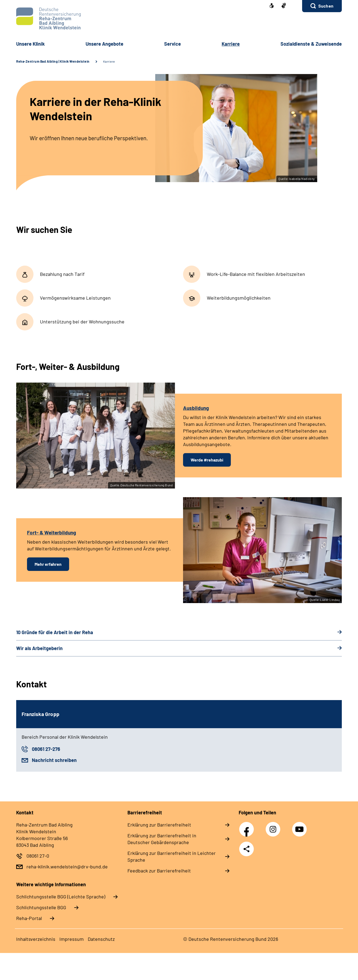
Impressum (72, 939)
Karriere (109, 61)
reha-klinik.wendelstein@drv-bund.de (67, 867)
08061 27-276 (46, 749)
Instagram (274, 826)
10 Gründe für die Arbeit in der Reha (55, 632)
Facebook (248, 826)
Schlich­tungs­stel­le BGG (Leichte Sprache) (61, 897)
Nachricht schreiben (54, 760)
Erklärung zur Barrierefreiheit (159, 825)
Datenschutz (101, 939)
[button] (322, 6)
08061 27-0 (38, 856)
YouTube (300, 826)
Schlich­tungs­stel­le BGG (41, 907)
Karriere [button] (231, 44)
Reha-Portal (29, 918)
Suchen (326, 6)
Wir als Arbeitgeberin (39, 648)
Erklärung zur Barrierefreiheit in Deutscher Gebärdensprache (162, 839)
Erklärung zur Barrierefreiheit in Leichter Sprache (172, 856)
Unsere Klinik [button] (31, 44)
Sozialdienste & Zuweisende (311, 44)
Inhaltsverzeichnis (36, 939)
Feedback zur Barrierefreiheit (159, 871)
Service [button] (173, 44)
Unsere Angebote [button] (104, 44)
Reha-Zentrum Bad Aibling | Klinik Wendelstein (53, 61)
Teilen (246, 849)
